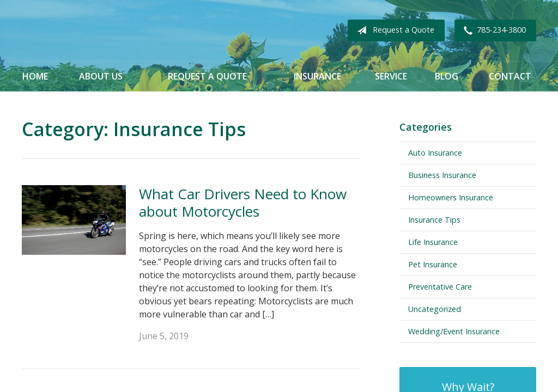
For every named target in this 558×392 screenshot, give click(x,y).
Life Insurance (433, 242)
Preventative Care (440, 287)
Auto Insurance (435, 153)
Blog (447, 76)
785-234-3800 (493, 30)
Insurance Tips (434, 220)
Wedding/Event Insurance (454, 331)
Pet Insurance (433, 264)
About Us (101, 76)
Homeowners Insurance (451, 197)
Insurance (317, 76)
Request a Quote (393, 30)
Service (391, 76)
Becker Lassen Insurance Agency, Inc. (144, 31)
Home (35, 76)
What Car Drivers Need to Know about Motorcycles (243, 203)
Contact (510, 76)
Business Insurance (442, 175)
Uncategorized (435, 309)
